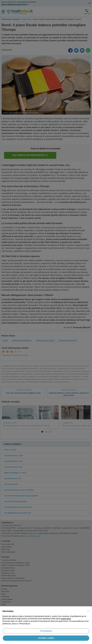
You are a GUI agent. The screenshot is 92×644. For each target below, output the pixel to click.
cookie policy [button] (66, 619)
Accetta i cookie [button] (46, 638)
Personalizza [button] (46, 631)
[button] (88, 611)
